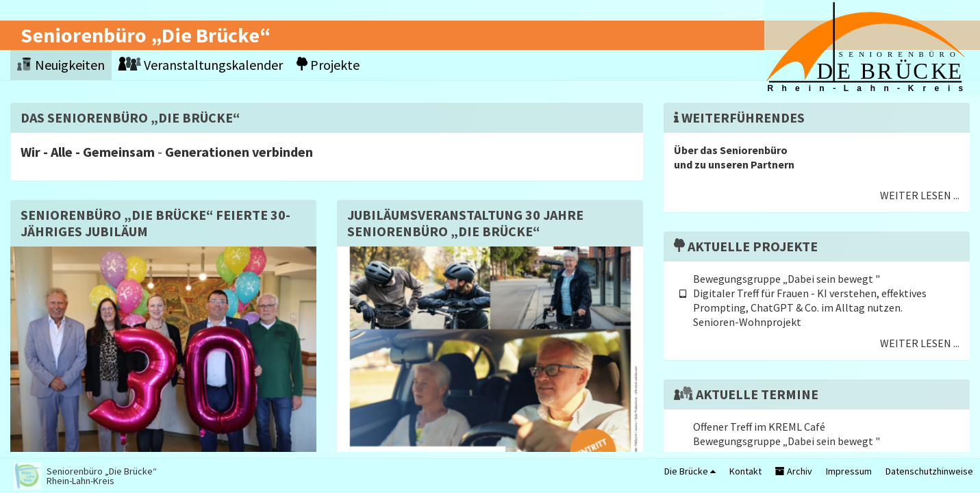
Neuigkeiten (61, 65)
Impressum (849, 471)
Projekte (328, 65)
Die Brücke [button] (690, 471)
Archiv (794, 471)
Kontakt (745, 471)
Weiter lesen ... (920, 195)
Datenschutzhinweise (929, 471)
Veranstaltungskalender (201, 65)
